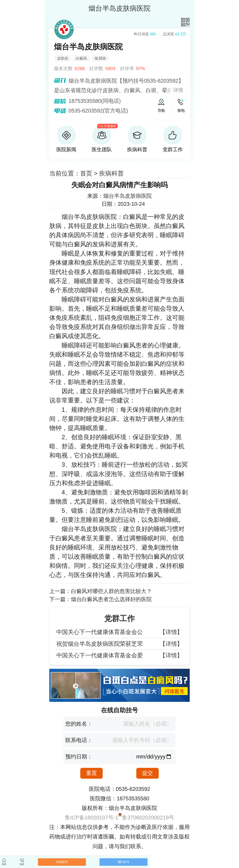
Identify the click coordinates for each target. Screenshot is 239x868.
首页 (86, 173)
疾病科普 (111, 173)
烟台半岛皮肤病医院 (128, 196)
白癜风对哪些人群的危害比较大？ (111, 591)
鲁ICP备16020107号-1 (91, 818)
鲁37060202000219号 (148, 818)
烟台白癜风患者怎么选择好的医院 (111, 599)
